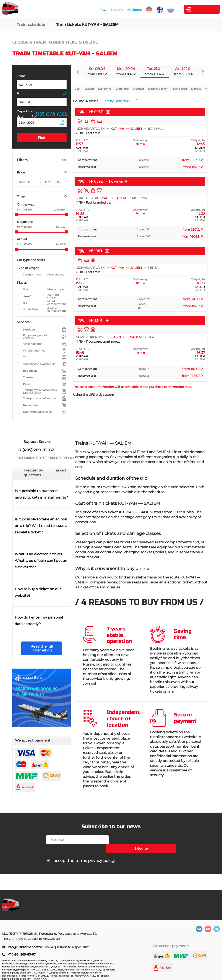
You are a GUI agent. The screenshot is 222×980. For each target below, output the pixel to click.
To (18, 93)
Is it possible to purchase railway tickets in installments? (41, 494)
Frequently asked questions (45, 473)
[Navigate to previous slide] (78, 72)
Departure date (26, 114)
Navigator (130, 10)
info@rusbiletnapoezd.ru (26, 947)
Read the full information (42, 648)
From (21, 76)
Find (42, 138)
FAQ (98, 10)
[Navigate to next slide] (203, 72)
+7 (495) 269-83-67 (21, 954)
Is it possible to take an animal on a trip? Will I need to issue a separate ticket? (41, 526)
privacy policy (101, 852)
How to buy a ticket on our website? (38, 592)
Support (112, 10)
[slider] (17, 215)
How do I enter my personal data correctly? (39, 621)
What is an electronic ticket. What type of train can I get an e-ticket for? (41, 561)
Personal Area (200, 9)
